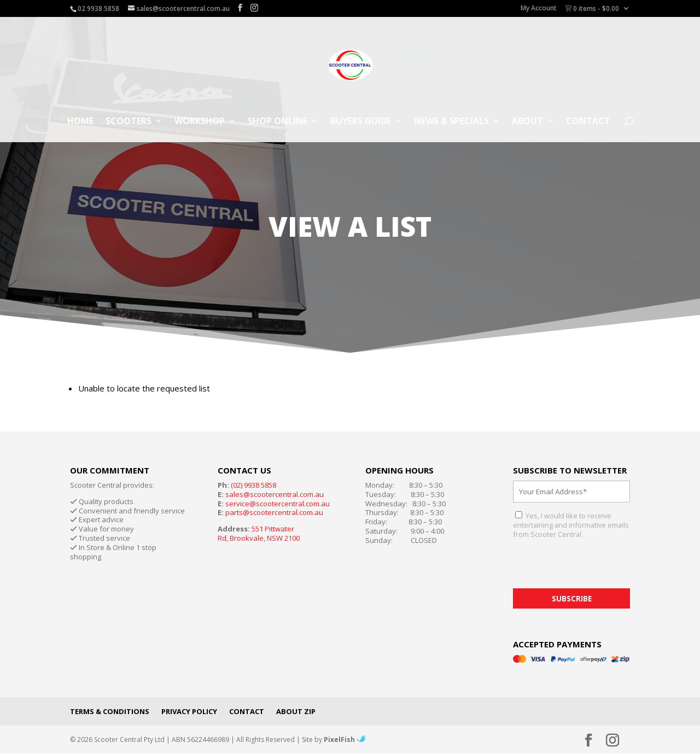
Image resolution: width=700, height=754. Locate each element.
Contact (588, 122)
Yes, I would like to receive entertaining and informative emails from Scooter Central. (571, 525)
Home (80, 122)
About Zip (296, 711)
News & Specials (451, 122)
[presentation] (596, 567)
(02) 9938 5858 (253, 485)
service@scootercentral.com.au (278, 504)
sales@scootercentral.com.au (275, 494)
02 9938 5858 (98, 8)
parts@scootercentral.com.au (274, 512)
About (527, 122)
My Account (539, 9)
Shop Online (278, 122)
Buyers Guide (361, 122)
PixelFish (345, 740)
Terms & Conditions (110, 711)
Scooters (129, 122)
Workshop (200, 122)
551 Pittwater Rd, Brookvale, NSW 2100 (259, 533)
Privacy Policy (189, 711)
